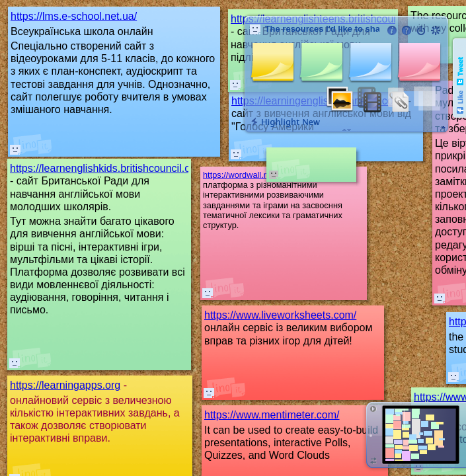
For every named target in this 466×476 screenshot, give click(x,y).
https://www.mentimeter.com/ (272, 415)
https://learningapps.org (65, 385)
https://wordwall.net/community (261, 175)
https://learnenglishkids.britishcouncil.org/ (106, 168)
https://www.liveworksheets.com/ (280, 315)
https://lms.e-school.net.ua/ (74, 16)
